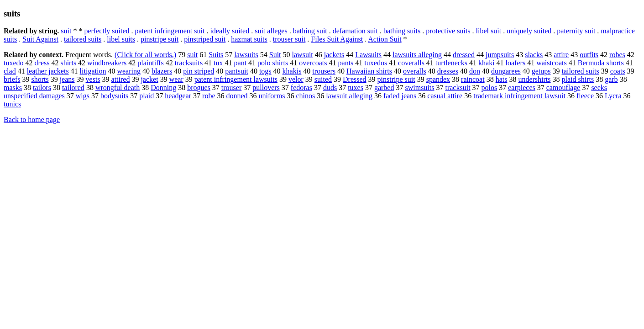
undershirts (534, 79)
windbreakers (107, 63)
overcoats (313, 63)
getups (541, 71)
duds (330, 88)
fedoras (301, 88)
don (475, 71)
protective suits (448, 31)
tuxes (356, 88)
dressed (464, 55)
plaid (147, 96)
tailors (42, 88)
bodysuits (114, 96)
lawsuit (303, 55)
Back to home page (32, 119)
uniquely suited (529, 31)
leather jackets (48, 71)
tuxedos (376, 63)
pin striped (199, 71)
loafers (516, 63)
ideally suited (230, 31)
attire (561, 55)
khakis (292, 71)
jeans (67, 79)
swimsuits (419, 88)
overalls (415, 71)
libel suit (489, 31)
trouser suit (289, 39)
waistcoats (552, 63)
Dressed (355, 79)
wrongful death (118, 88)
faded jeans (400, 96)
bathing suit (310, 31)
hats (502, 79)
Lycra (613, 96)
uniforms (272, 96)
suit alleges (271, 31)
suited (323, 79)
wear (176, 79)
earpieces (522, 88)
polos (490, 88)
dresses (448, 71)
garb (611, 79)
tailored (73, 88)
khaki (487, 63)
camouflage (563, 88)
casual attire (445, 96)
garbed (384, 88)
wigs (83, 96)
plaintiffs (150, 63)
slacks (534, 55)
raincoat (473, 79)
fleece (585, 96)
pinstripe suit (160, 39)
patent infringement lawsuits (236, 79)
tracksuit (458, 88)
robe (209, 96)
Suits (216, 55)
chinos (305, 96)
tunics (12, 104)
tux (218, 63)
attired (121, 79)
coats (618, 71)
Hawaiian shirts (369, 71)
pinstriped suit (205, 39)
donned (237, 96)
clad (10, 71)
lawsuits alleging (417, 55)
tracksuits (189, 63)
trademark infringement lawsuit (519, 96)
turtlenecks (451, 63)
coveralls (411, 63)
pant (241, 63)
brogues (199, 88)
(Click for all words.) (145, 55)
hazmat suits (249, 39)
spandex (438, 79)
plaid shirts (578, 79)
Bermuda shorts (601, 63)
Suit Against (40, 39)
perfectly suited (107, 31)
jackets (334, 55)
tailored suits (83, 39)
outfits (589, 55)
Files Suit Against (337, 39)
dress (42, 63)
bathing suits (402, 31)
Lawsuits (368, 55)
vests (93, 79)
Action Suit (385, 39)
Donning (163, 88)
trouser (231, 88)
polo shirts (273, 63)
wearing (129, 71)
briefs (12, 79)
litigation (93, 71)
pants (346, 63)
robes (617, 55)
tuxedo (14, 63)
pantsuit (237, 71)
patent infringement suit (170, 31)
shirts (68, 63)
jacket (149, 79)
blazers (162, 71)
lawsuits (246, 55)
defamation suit (355, 31)
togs (265, 71)
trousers (324, 71)
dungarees (506, 71)
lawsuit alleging (349, 96)
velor (296, 79)
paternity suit (576, 31)
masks (13, 88)
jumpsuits (500, 55)
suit (66, 31)
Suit (275, 55)
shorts (40, 79)
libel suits (121, 39)
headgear (178, 96)
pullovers (266, 88)
